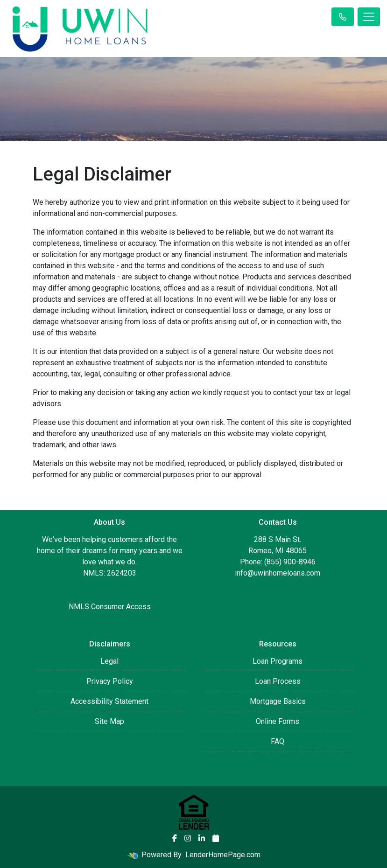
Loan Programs (278, 661)
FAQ (278, 741)
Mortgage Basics (278, 701)
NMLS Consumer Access (110, 607)
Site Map (109, 721)
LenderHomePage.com (223, 855)
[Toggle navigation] (369, 17)
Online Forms (278, 721)
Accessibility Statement (109, 701)
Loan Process (278, 681)
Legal (109, 661)
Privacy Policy (110, 681)
